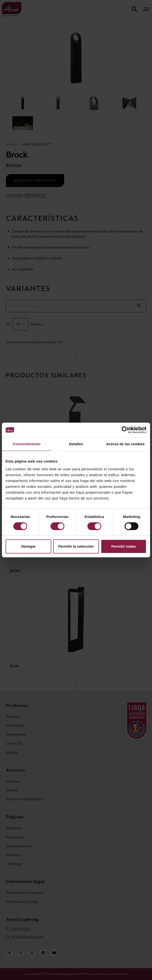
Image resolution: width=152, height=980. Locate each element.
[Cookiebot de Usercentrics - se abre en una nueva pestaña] (125, 430)
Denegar (28, 546)
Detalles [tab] (76, 444)
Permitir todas (123, 546)
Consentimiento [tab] (27, 444)
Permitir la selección (76, 546)
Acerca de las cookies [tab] (125, 444)
